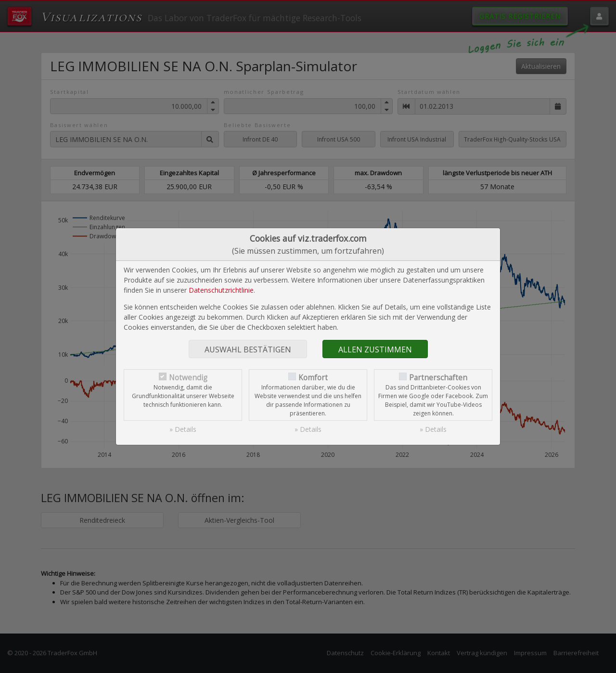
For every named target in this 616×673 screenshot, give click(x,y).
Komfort (313, 378)
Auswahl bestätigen (248, 349)
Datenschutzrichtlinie (221, 290)
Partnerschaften (438, 378)
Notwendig (188, 378)
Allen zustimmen (375, 349)
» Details (183, 429)
